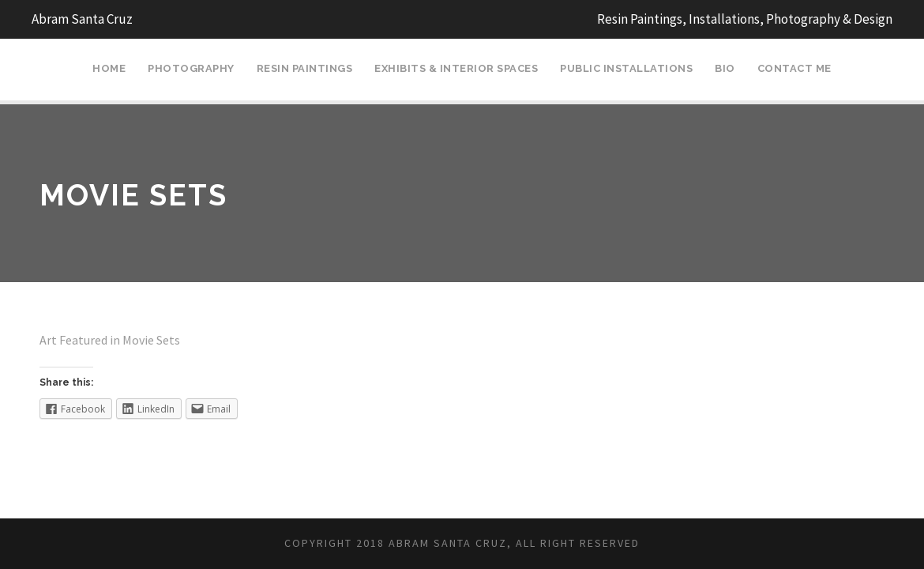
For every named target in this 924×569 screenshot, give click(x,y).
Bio (725, 68)
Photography (191, 68)
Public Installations (626, 68)
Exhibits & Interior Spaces (456, 68)
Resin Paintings (305, 68)
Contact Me (794, 68)
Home (109, 68)
